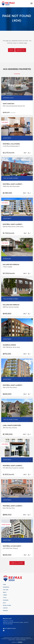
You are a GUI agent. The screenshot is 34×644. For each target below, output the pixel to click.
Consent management (21, 640)
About (5, 592)
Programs (6, 600)
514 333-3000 (9, 624)
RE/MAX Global (7, 605)
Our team (6, 590)
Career (5, 595)
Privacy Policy (29, 639)
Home (11, 50)
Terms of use (12, 640)
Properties (6, 587)
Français (5, 611)
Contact (5, 608)
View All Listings (17, 563)
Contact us (20, 50)
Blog (4, 603)
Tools (5, 598)
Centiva (20, 642)
